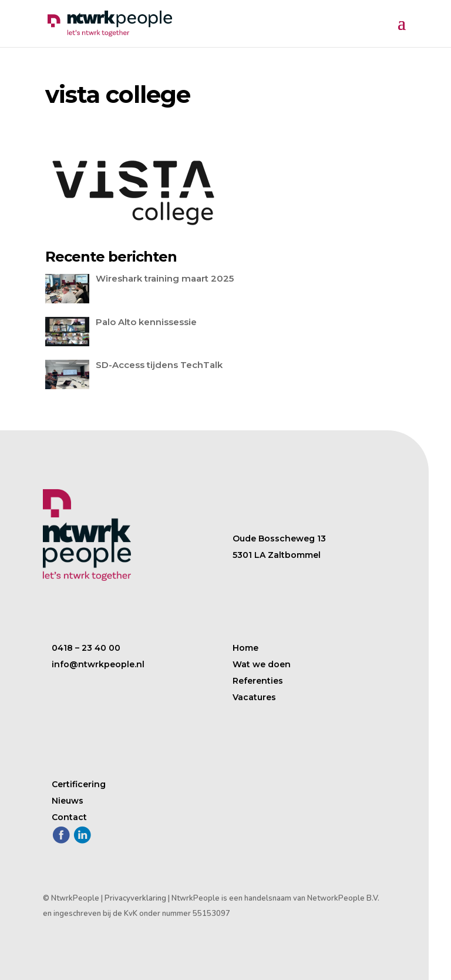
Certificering (79, 784)
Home (245, 648)
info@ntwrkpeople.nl (98, 664)
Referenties (258, 681)
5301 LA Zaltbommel (277, 555)
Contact (69, 817)
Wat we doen (262, 664)
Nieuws (68, 801)
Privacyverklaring (135, 898)
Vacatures (254, 697)
